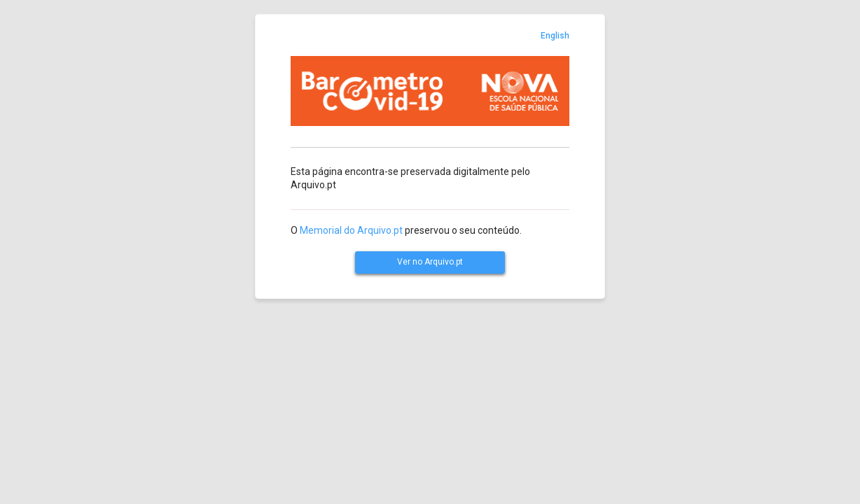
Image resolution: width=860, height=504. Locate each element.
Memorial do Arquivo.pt (351, 230)
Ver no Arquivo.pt (430, 262)
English (555, 36)
